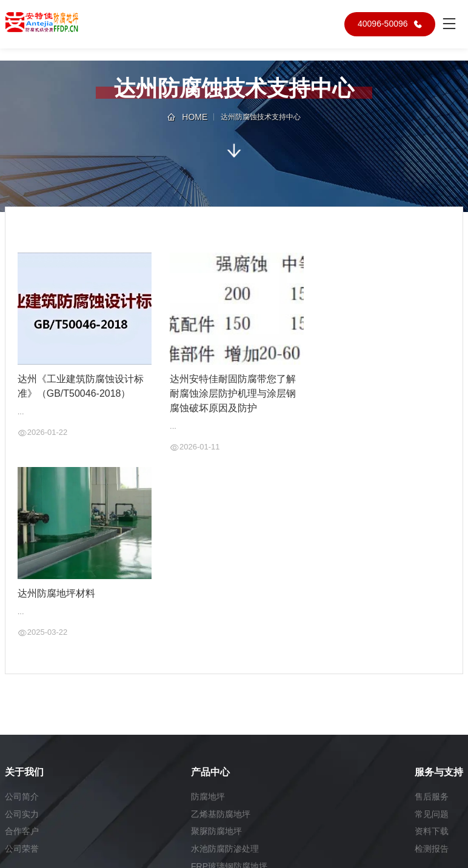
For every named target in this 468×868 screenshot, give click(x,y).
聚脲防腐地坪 (216, 832)
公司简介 (22, 797)
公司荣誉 (22, 849)
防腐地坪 (208, 797)
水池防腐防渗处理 (225, 849)
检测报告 (432, 849)
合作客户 (22, 832)
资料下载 (432, 832)
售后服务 (432, 797)
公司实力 (22, 814)
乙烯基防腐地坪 (221, 814)
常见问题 (432, 814)
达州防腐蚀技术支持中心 (261, 117)
